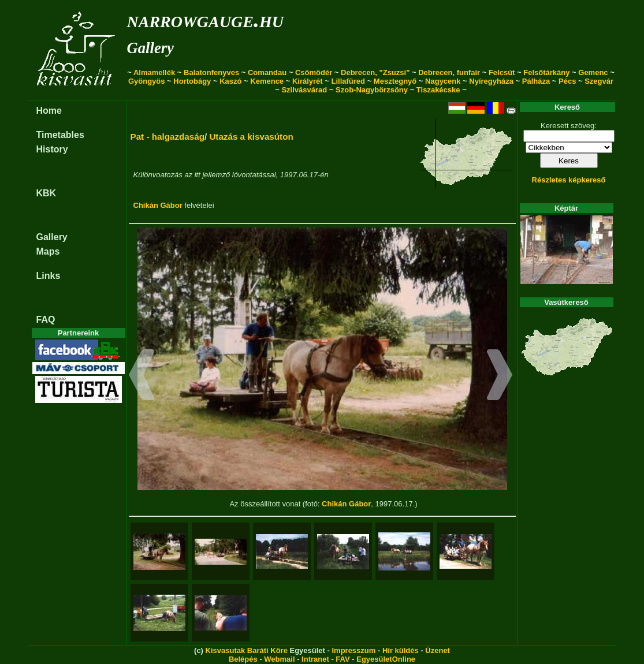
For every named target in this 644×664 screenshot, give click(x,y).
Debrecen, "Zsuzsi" (375, 72)
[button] (142, 376)
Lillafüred (349, 81)
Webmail (279, 659)
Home (49, 111)
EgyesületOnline (386, 659)
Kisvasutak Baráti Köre (247, 650)
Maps (48, 251)
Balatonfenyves (211, 72)
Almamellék (154, 72)
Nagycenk (443, 81)
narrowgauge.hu (205, 19)
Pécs (567, 81)
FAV (343, 659)
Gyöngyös (147, 81)
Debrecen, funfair (449, 72)
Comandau (267, 72)
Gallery (150, 48)
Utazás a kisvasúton (251, 137)
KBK (46, 193)
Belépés (243, 659)
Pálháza (536, 81)
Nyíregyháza (491, 81)
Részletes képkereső (569, 180)
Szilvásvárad (304, 90)
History (52, 149)
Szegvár (599, 81)
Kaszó (230, 81)
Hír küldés (401, 650)
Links (49, 276)
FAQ (46, 320)
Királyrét (308, 81)
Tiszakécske (438, 90)
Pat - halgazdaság (167, 137)
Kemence (267, 81)
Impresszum (353, 650)
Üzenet (438, 650)
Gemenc (593, 72)
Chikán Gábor (158, 205)
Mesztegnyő (395, 81)
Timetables (60, 135)
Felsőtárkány (546, 72)
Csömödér (314, 72)
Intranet (315, 659)
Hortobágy (192, 81)
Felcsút (502, 72)
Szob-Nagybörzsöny (372, 90)
